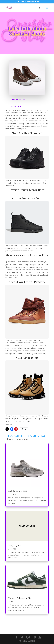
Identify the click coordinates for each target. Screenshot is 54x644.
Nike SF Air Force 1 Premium (27, 282)
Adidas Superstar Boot (27, 198)
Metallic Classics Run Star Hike (27, 255)
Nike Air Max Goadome (27, 133)
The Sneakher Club (18, 99)
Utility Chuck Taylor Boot (27, 190)
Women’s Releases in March (21, 598)
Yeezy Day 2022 (15, 545)
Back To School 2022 (17, 491)
